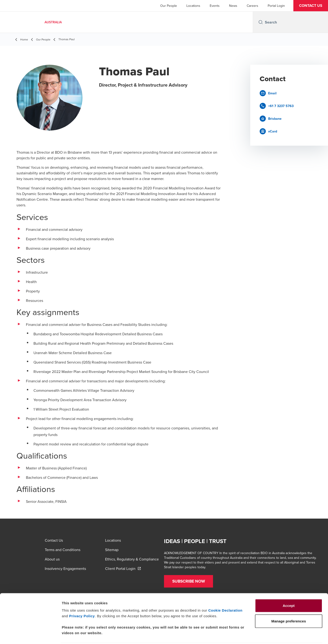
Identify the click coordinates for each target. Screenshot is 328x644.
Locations (193, 6)
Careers (252, 6)
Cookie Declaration (225, 593)
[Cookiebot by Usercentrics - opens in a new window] (31, 635)
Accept (289, 588)
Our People (169, 6)
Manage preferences (262, 635)
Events (215, 6)
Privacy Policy (82, 599)
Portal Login (276, 6)
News (233, 6)
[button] (311, 6)
